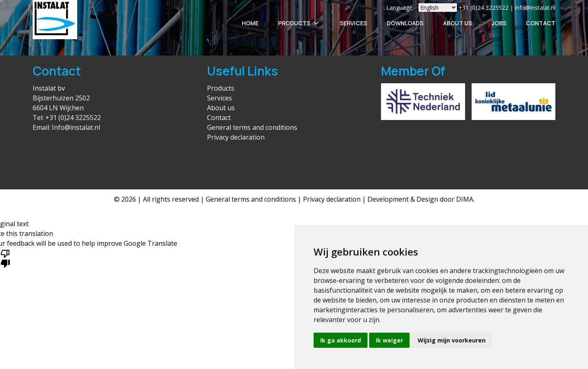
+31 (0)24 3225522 (73, 118)
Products (299, 23)
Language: (400, 8)
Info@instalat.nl (76, 127)
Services (353, 23)
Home (250, 23)
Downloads (405, 23)
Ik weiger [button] (389, 340)
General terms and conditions (252, 127)
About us (221, 108)
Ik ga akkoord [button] (341, 340)
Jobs (499, 23)
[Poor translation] (5, 258)
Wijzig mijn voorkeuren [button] (452, 340)
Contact (541, 23)
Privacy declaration (236, 137)
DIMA (465, 199)
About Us (458, 23)
